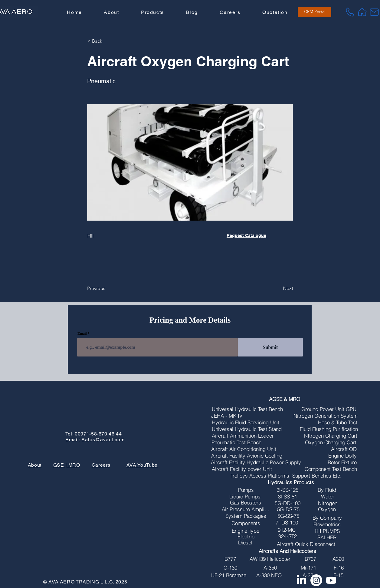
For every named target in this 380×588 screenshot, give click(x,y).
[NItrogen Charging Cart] (331, 436)
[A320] (338, 559)
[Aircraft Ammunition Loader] (243, 436)
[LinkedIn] (301, 580)
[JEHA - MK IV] (227, 416)
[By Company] (327, 518)
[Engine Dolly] (342, 456)
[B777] (230, 559)
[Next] (278, 288)
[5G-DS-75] (288, 509)
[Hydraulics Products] (291, 482)
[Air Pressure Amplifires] (246, 509)
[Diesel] (245, 543)
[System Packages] (246, 516)
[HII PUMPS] (327, 531)
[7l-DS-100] (287, 523)
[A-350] (270, 568)
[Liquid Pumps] (245, 497)
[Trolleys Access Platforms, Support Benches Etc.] (286, 476)
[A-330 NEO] (269, 575)
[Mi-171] (309, 568)
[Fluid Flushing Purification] (329, 429)
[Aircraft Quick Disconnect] (306, 544)
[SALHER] (327, 537)
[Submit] (270, 347)
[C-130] (230, 568)
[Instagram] (316, 580)
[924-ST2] (288, 536)
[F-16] (339, 568)
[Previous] (107, 288)
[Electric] (246, 537)
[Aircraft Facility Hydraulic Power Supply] (256, 462)
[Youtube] (331, 580)
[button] (152, 13)
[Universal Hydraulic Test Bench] (247, 409)
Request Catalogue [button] (246, 235)
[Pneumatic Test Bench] (236, 442)
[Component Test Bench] (331, 469)
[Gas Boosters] (246, 503)
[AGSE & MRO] (285, 399)
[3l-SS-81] (288, 497)
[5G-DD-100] (288, 503)
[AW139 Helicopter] (270, 559)
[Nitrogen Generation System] (326, 416)
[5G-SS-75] (288, 516)
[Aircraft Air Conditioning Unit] (244, 449)
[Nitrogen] (328, 503)
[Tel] (350, 12)
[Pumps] (246, 490)
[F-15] (339, 575)
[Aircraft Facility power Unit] (242, 469)
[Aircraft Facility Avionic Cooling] (247, 456)
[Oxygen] (327, 509)
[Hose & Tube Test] (338, 422)
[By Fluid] (327, 490)
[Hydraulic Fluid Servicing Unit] (246, 422)
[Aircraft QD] (344, 449)
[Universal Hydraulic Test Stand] (247, 429)
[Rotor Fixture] (342, 462)
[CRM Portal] (314, 12)
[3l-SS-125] (288, 490)
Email (82, 333)
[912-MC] (287, 530)
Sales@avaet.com (103, 440)
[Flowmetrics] (327, 524)
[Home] (362, 12)
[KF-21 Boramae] (229, 575)
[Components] (246, 523)
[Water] (328, 497)
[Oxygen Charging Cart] (331, 442)
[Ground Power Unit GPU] (329, 409)
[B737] (310, 559)
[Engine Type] (246, 531)
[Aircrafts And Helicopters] (288, 551)
